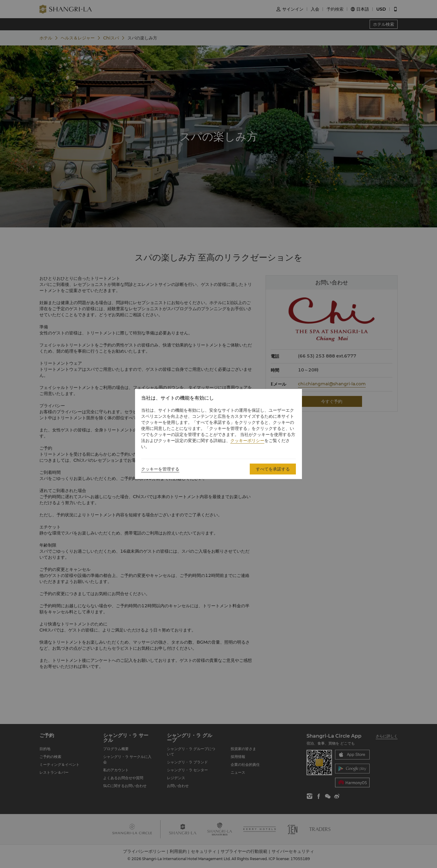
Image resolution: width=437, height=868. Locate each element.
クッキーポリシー (247, 441)
